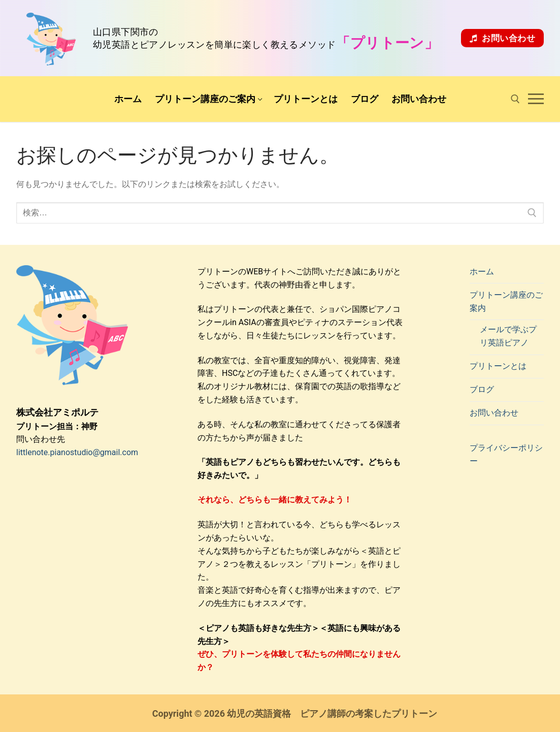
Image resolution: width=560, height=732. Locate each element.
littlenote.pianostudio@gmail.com (77, 452)
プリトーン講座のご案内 (506, 301)
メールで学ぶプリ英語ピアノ (508, 336)
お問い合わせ (502, 38)
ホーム (482, 272)
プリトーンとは (498, 366)
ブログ (482, 389)
